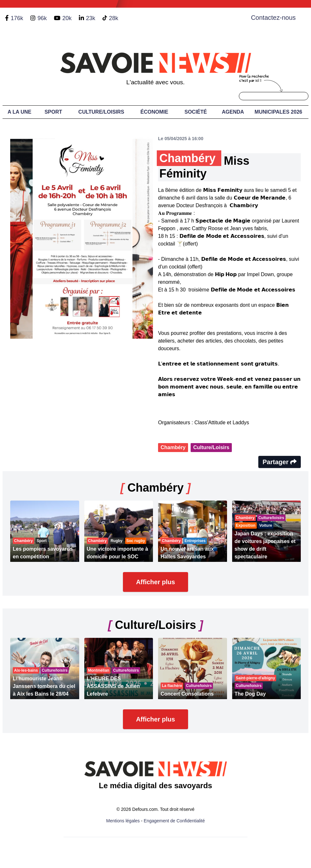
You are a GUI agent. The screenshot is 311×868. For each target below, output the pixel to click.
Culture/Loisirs (101, 112)
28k (114, 18)
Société (196, 112)
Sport (53, 112)
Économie (154, 112)
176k (17, 18)
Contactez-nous (273, 18)
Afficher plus (155, 582)
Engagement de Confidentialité (174, 821)
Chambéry (173, 447)
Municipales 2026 (278, 112)
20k (67, 18)
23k (91, 18)
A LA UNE (19, 112)
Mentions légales (123, 821)
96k (42, 18)
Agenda (233, 112)
